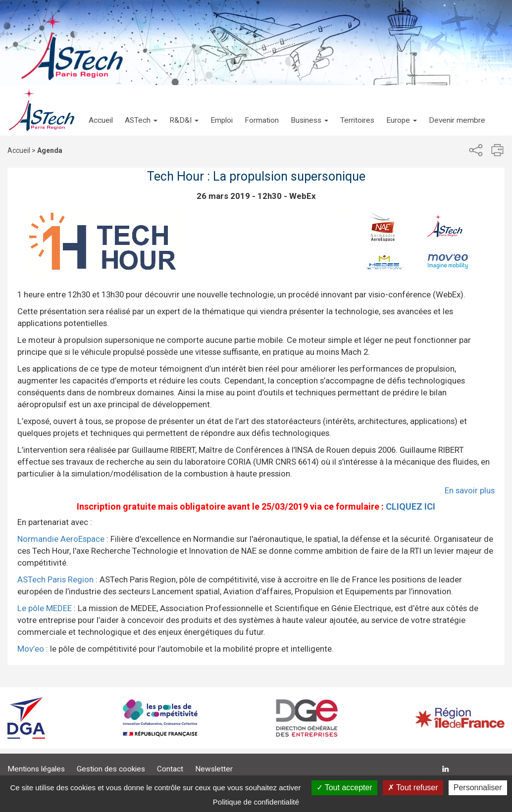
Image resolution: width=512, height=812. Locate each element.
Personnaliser (478, 788)
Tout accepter (344, 788)
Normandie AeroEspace (61, 539)
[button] (141, 110)
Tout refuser (413, 788)
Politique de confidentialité (256, 802)
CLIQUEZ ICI (410, 506)
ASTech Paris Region (55, 579)
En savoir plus (470, 490)
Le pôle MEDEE (45, 608)
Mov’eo (31, 649)
